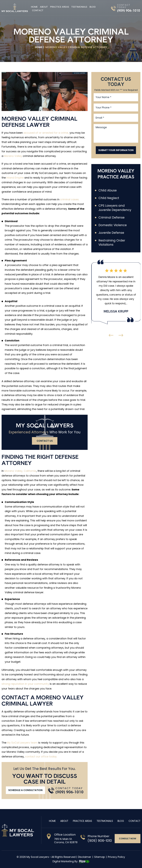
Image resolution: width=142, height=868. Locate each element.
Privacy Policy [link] (117, 857)
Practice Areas (60, 7)
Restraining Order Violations (112, 243)
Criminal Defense (112, 218)
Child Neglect (109, 198)
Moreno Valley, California (20, 471)
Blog (93, 7)
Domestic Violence (113, 225)
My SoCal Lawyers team (22, 743)
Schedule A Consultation (25, 790)
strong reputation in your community (25, 684)
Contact (38, 10)
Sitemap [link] (100, 857)
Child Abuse (108, 191)
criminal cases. (70, 199)
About (44, 7)
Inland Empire (15, 178)
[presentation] (111, 336)
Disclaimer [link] (85, 857)
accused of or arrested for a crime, (46, 133)
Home (34, 7)
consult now (128, 839)
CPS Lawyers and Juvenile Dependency (115, 208)
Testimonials (79, 7)
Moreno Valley (13, 156)
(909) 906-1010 (129, 10)
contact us (45, 441)
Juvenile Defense (111, 233)
